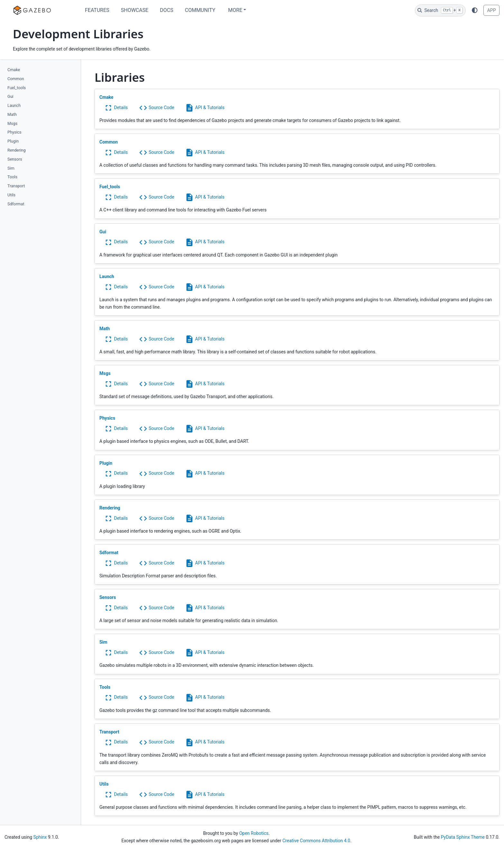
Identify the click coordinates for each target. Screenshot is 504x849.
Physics (14, 132)
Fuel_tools (17, 88)
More (235, 10)
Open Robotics (254, 833)
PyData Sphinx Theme (463, 837)
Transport (16, 186)
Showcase (135, 10)
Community (200, 10)
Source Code (156, 107)
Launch (14, 105)
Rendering (17, 150)
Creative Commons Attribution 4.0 (316, 841)
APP (492, 10)
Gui (10, 96)
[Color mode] (475, 10)
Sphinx (40, 837)
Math (12, 114)
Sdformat (16, 204)
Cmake (14, 70)
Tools (12, 177)
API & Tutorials (205, 107)
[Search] (440, 10)
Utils (11, 195)
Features (97, 10)
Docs (166, 10)
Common (16, 79)
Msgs (12, 123)
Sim (11, 168)
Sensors (15, 159)
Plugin (13, 141)
